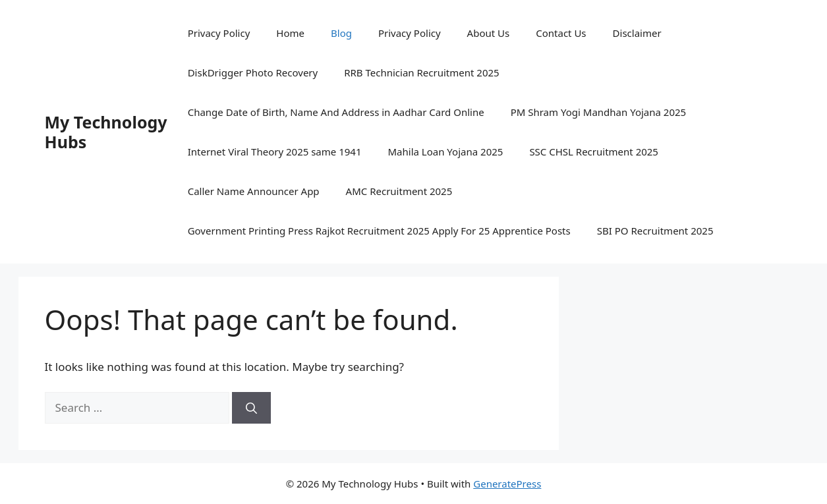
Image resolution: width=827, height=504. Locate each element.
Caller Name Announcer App (254, 191)
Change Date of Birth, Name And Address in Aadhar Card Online (336, 112)
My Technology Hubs (106, 132)
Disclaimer (637, 33)
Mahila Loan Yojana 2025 (446, 152)
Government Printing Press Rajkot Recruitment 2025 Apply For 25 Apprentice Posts (379, 231)
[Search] (251, 408)
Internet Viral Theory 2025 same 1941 (275, 152)
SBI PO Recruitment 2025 (655, 231)
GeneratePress (507, 484)
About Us (489, 33)
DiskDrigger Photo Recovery (253, 72)
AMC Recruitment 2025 (399, 191)
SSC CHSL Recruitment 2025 (594, 152)
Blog (341, 33)
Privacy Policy (219, 33)
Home (290, 33)
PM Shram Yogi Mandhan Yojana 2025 (599, 112)
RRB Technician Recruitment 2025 (421, 72)
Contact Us (561, 33)
